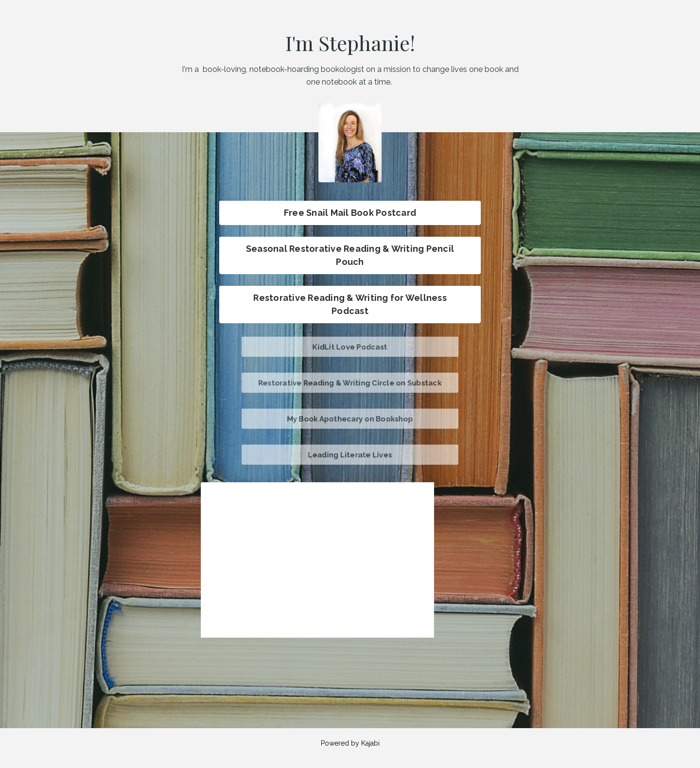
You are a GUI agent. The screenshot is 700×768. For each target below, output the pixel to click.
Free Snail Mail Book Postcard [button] (350, 213)
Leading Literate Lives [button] (350, 454)
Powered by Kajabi (350, 743)
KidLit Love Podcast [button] (350, 346)
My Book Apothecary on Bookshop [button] (350, 418)
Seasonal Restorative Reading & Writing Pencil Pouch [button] (350, 255)
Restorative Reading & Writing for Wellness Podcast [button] (350, 304)
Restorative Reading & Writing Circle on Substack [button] (350, 382)
